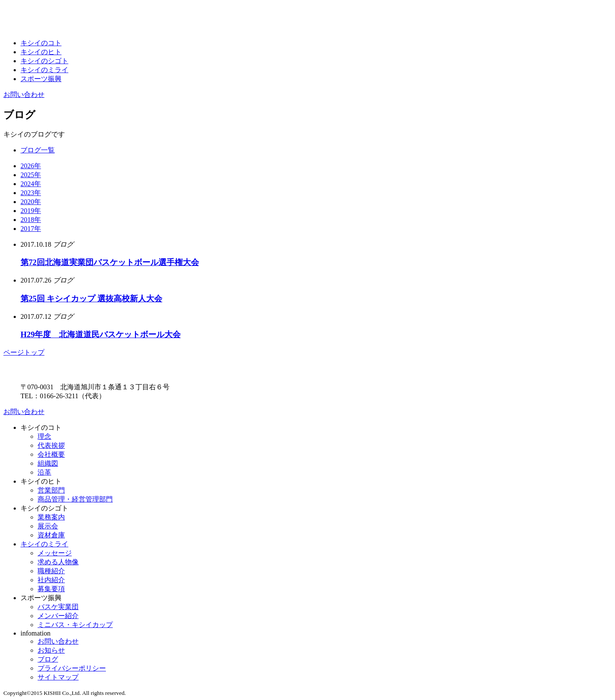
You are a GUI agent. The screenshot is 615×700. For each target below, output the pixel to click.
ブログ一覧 (38, 150)
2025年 (31, 175)
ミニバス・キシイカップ (75, 625)
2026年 (31, 166)
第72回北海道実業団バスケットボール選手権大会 (110, 262)
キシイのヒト (41, 52)
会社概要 (51, 454)
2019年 (31, 211)
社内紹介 (51, 580)
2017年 (31, 229)
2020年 (31, 202)
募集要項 (51, 589)
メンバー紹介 (58, 616)
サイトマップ (58, 677)
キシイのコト (41, 43)
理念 (44, 436)
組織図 (48, 463)
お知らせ (51, 650)
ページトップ (24, 352)
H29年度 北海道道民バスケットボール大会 (101, 334)
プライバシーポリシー (72, 668)
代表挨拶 (51, 445)
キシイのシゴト (44, 61)
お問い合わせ (24, 95)
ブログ (48, 659)
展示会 (48, 526)
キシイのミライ (44, 70)
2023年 (31, 193)
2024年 (31, 184)
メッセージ (55, 553)
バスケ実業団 (58, 607)
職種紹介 (51, 571)
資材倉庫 (51, 535)
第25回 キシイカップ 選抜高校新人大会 (91, 299)
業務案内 (51, 517)
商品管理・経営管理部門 (75, 499)
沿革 (44, 472)
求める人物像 (58, 562)
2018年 (31, 220)
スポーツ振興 (41, 79)
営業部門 (51, 490)
